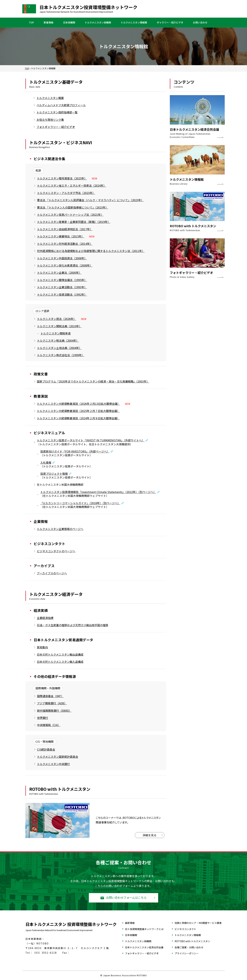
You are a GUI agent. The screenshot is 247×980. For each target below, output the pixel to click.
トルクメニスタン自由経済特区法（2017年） (65, 229)
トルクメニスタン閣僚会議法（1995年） (62, 280)
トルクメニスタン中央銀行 (53, 764)
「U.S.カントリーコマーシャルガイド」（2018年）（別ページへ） (80, 503)
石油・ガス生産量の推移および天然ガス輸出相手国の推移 (73, 625)
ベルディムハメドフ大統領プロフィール (61, 105)
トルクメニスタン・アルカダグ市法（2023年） (66, 193)
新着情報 (49, 22)
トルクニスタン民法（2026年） (57, 319)
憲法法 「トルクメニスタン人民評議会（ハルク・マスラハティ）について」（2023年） (90, 200)
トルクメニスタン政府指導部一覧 (57, 112)
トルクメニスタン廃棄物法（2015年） (61, 236)
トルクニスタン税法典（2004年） (58, 340)
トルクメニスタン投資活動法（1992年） (62, 294)
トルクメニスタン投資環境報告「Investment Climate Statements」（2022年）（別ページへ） (98, 492)
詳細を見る (150, 835)
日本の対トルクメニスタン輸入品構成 (60, 662)
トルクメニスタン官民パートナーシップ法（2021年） (70, 215)
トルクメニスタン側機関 (98, 22)
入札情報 (46, 462)
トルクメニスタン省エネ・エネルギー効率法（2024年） (72, 185)
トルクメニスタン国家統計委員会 (58, 757)
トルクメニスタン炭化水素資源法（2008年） (65, 265)
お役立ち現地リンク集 (50, 120)
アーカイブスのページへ (52, 573)
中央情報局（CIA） (49, 725)
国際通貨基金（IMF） (50, 696)
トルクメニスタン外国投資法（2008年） (62, 258)
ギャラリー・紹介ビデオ (170, 22)
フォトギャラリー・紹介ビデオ (56, 127)
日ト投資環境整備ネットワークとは (144, 929)
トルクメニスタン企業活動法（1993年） (62, 287)
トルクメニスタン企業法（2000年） (59, 273)
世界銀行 (43, 718)
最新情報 (130, 923)
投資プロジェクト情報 (54, 474)
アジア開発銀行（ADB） (52, 703)
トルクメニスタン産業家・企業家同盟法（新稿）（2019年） (74, 222)
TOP (31, 22)
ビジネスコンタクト (185, 929)
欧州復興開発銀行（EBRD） (54, 711)
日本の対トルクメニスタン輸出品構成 (60, 654)
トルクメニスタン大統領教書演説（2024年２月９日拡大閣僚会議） (78, 418)
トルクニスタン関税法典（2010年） (59, 326)
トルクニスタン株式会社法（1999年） (61, 355)
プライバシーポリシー (187, 953)
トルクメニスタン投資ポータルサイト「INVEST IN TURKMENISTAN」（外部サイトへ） (91, 440)
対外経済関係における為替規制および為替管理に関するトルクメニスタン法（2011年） (91, 251)
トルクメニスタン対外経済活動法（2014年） (65, 244)
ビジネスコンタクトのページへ (56, 551)
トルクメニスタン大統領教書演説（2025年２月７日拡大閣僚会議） (78, 411)
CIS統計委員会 (46, 749)
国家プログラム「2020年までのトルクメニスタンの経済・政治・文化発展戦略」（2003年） (93, 381)
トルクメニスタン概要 (50, 98)
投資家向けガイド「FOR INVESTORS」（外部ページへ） (75, 451)
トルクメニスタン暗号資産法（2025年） (62, 178)
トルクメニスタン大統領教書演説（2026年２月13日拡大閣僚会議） (78, 404)
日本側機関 (69, 22)
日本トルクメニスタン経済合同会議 (144, 947)
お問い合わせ (200, 22)
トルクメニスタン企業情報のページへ (60, 529)
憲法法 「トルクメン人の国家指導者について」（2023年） (73, 207)
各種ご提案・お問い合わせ (189, 947)
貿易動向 (42, 647)
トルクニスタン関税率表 (56, 333)
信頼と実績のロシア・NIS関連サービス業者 (198, 923)
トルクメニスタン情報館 (134, 22)
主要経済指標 (45, 618)
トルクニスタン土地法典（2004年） (59, 348)
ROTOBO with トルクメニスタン (192, 941)
